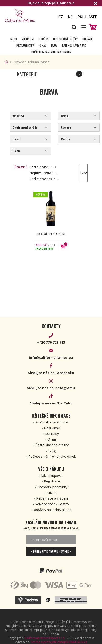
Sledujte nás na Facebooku (51, 373)
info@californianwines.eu (51, 357)
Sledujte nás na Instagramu (51, 388)
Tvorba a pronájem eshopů (49, 642)
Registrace (52, 481)
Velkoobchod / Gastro (52, 504)
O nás (43, 45)
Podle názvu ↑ (41, 167)
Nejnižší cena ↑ (42, 173)
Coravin (88, 39)
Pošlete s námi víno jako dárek (51, 52)
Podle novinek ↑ (42, 179)
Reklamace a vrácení (52, 498)
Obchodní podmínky (52, 487)
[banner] (28, 15)
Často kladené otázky (52, 445)
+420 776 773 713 (51, 342)
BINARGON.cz (78, 642)
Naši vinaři (52, 428)
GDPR (52, 493)
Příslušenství (25, 45)
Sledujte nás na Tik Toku (51, 403)
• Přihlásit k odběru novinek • (51, 551)
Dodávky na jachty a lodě (52, 510)
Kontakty (52, 434)
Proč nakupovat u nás (52, 422)
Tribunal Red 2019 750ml (51, 234)
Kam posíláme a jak (74, 45)
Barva (13, 39)
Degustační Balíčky (65, 39)
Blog (54, 45)
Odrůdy (44, 39)
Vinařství (28, 39)
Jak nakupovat (52, 475)
